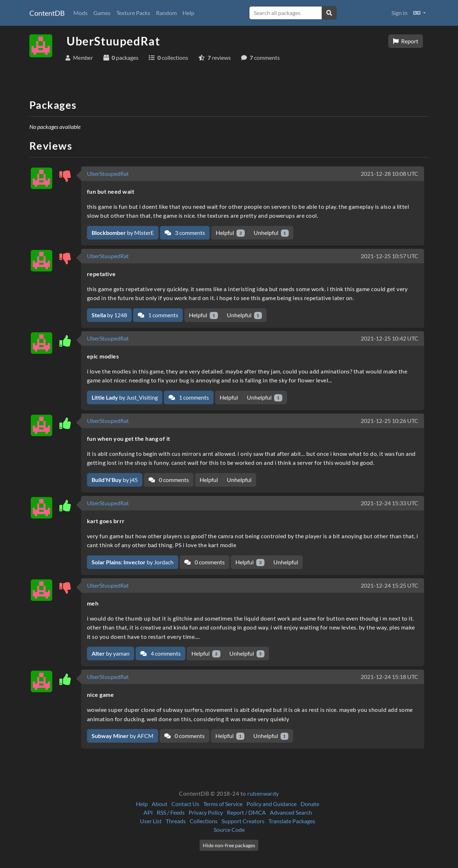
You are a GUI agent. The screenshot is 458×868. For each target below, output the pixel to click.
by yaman (111, 653)
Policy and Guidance (272, 804)
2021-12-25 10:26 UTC (389, 421)
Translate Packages (292, 821)
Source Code (229, 830)
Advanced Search (291, 812)
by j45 (115, 480)
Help (188, 13)
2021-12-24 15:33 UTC (389, 503)
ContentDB (47, 13)
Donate (310, 804)
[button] (420, 13)
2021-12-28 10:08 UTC (389, 173)
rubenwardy (263, 793)
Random (166, 13)
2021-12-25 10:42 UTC (389, 338)
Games (102, 13)
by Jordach (133, 562)
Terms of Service (223, 804)
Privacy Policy (206, 812)
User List (151, 821)
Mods (81, 13)
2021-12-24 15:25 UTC (389, 585)
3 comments (185, 233)
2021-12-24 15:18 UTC (389, 677)
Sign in (399, 13)
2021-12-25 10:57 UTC (389, 256)
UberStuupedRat (108, 173)
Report (406, 41)
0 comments (169, 480)
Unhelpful (271, 233)
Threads (176, 821)
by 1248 (109, 315)
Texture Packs (133, 13)
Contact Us (185, 804)
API (148, 812)
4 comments (160, 653)
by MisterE (123, 233)
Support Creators (243, 821)
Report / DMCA (246, 812)
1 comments (158, 315)
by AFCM (123, 736)
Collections (204, 821)
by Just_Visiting (125, 397)
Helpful (230, 233)
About (160, 804)
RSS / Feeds (171, 812)
